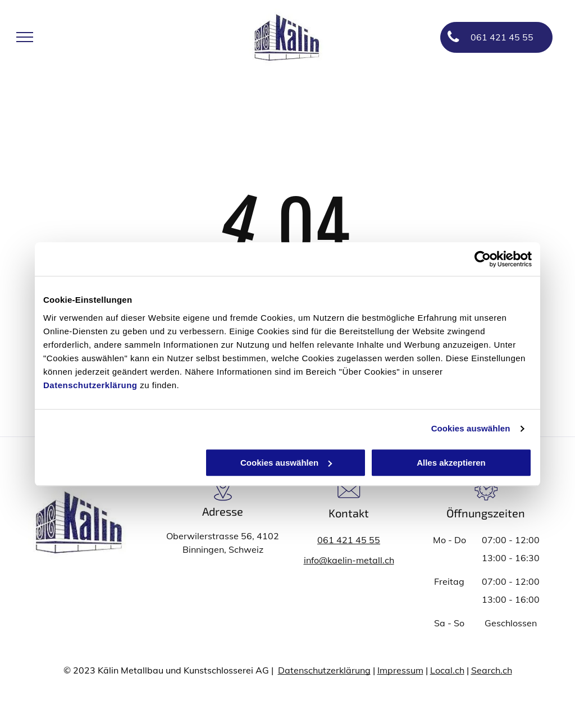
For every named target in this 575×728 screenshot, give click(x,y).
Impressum (400, 670)
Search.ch (492, 670)
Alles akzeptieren (451, 463)
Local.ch (447, 670)
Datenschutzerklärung (90, 385)
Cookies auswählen (471, 428)
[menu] (25, 37)
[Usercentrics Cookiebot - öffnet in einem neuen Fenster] (483, 259)
